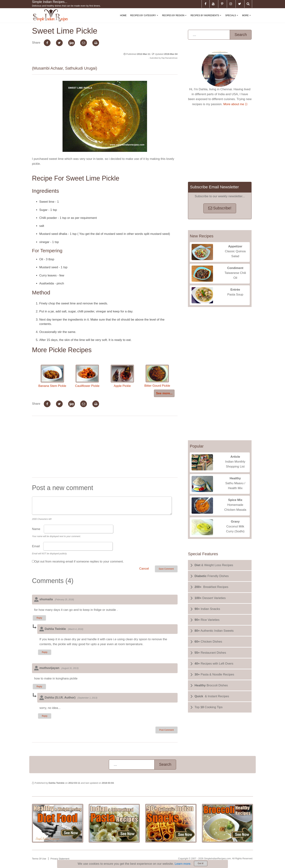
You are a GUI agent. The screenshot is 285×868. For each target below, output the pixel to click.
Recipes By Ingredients (207, 18)
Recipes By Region (175, 18)
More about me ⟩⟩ (235, 104)
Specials (232, 18)
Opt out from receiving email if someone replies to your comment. (79, 562)
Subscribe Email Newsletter (214, 187)
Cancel (144, 569)
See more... (164, 393)
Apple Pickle (122, 376)
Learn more (183, 864)
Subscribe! (220, 208)
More (247, 18)
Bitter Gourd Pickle (157, 376)
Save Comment (166, 569)
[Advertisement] (105, 448)
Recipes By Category (145, 18)
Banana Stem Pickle (52, 376)
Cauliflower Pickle (87, 376)
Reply (39, 618)
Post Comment (166, 730)
